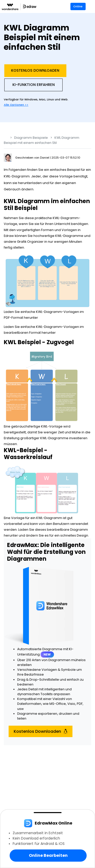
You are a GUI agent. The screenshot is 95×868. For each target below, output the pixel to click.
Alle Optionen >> (16, 105)
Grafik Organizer (30, 242)
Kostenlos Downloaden (35, 70)
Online (78, 6)
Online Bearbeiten (48, 855)
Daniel (45, 158)
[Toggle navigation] (92, 6)
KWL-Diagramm (66, 218)
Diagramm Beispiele (31, 138)
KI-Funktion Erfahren (34, 85)
